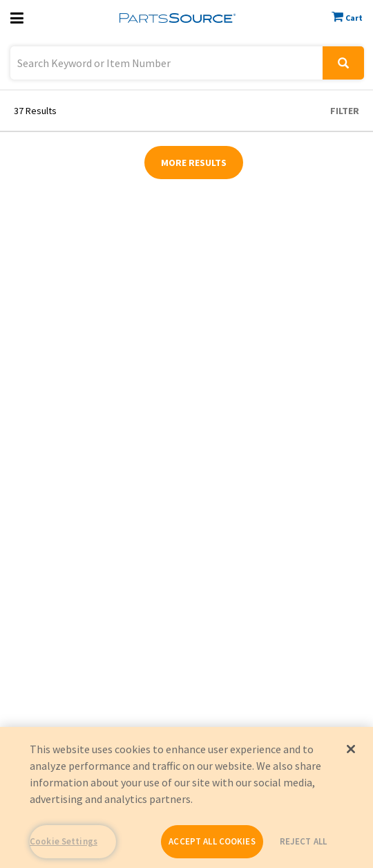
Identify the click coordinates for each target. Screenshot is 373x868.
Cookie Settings (64, 841)
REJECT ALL (303, 841)
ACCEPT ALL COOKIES (212, 841)
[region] (186, 797)
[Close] (351, 749)
